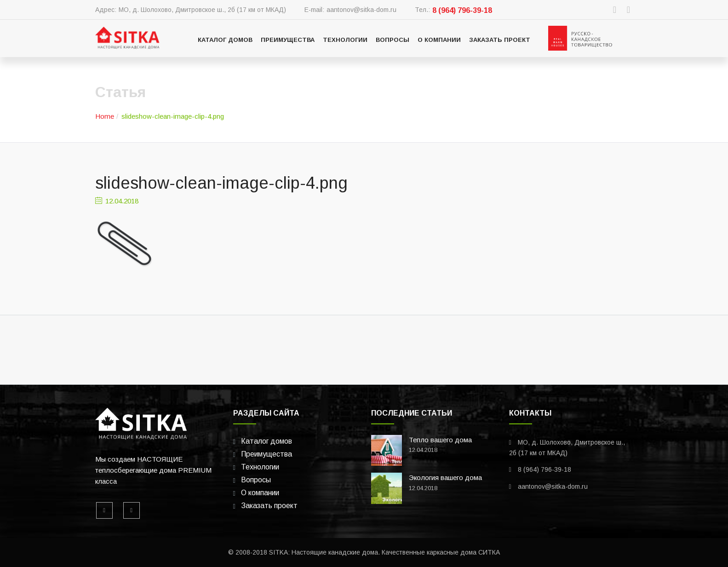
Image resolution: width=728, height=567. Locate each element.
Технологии (345, 40)
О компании (439, 40)
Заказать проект (500, 40)
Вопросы (393, 40)
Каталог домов (225, 40)
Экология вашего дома (445, 477)
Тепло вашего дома (440, 440)
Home (105, 116)
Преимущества (288, 40)
